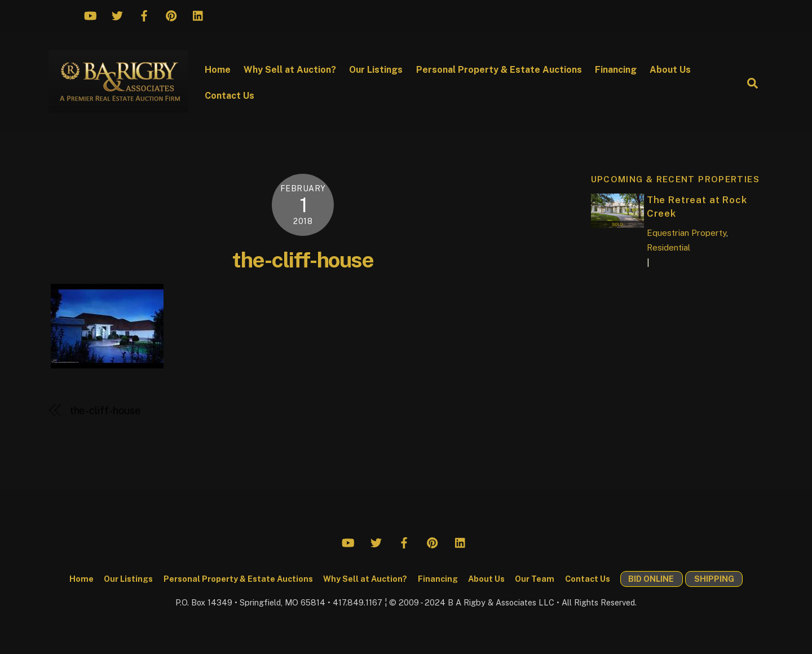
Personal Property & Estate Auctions (499, 70)
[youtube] (90, 14)
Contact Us (230, 96)
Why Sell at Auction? (290, 70)
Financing (616, 70)
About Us (670, 70)
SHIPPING (714, 579)
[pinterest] (171, 14)
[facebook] (144, 14)
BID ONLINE (651, 579)
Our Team (535, 579)
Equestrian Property (687, 233)
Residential (668, 247)
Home (218, 70)
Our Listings (376, 70)
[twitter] (117, 14)
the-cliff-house (303, 260)
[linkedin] (198, 14)
